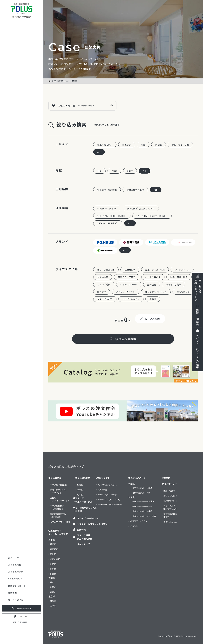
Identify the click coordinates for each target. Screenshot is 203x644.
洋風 (143, 145)
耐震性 (80, 485)
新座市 (53, 569)
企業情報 (81, 530)
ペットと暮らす (153, 277)
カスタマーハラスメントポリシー (93, 524)
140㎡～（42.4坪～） (108, 223)
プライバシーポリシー (88, 518)
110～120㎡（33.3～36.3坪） (112, 216)
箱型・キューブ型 (180, 145)
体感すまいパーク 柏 (141, 493)
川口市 (53, 564)
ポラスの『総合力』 (59, 485)
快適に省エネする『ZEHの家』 (58, 515)
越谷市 (53, 544)
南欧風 (159, 145)
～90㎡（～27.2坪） (107, 208)
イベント (134, 526)
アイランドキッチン (126, 292)
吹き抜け (102, 292)
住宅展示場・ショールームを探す (58, 532)
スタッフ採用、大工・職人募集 (85, 537)
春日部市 (54, 549)
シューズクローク (129, 284)
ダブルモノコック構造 (60, 522)
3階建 (130, 171)
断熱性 (80, 489)
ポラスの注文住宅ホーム (60, 81)
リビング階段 (104, 284)
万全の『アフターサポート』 (60, 499)
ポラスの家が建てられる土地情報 (85, 509)
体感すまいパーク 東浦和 (143, 501)
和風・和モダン (105, 145)
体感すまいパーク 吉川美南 (144, 516)
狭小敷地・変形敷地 (107, 190)
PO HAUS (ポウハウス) (107, 485)
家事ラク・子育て (127, 277)
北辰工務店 (102, 489)
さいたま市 (55, 559)
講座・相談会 (169, 491)
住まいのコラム (170, 522)
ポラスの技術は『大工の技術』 (57, 507)
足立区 (53, 605)
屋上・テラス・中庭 (155, 270)
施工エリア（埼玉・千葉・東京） (84, 500)
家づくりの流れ (170, 496)
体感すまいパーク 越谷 (142, 506)
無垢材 (153, 299)
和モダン (127, 145)
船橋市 (53, 592)
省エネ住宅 (103, 277)
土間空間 (152, 284)
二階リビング (183, 292)
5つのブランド (103, 478)
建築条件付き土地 (135, 190)
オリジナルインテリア (156, 292)
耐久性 (80, 494)
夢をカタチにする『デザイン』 (58, 491)
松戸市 (53, 587)
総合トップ (13, 558)
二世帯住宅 (130, 270)
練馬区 (53, 601)
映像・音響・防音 (179, 277)
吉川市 (53, 554)
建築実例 (12, 593)
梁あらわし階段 (173, 284)
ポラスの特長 (55, 478)
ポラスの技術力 (83, 478)
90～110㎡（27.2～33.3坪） (141, 208)
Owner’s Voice (170, 501)
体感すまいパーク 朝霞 (142, 511)
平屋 (99, 171)
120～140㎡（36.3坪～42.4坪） (152, 216)
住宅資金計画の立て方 (170, 515)
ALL (99, 152)
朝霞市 (53, 574)
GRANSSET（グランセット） (110, 504)
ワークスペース (182, 270)
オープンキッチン (131, 299)
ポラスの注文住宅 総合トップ (66, 467)
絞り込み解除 (152, 319)
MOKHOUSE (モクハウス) (109, 499)
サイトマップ (83, 544)
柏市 (52, 582)
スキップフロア (105, 299)
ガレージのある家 (106, 270)
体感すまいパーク (137, 478)
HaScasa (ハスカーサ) (107, 494)
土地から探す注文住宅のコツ (170, 507)
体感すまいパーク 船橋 (142, 488)
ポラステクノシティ (139, 521)
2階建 (114, 171)
